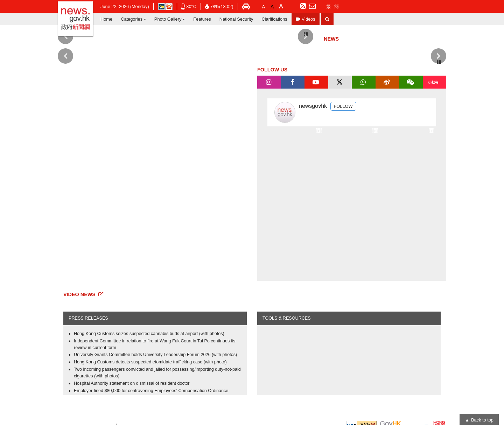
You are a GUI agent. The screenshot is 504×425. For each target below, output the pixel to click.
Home (106, 19)
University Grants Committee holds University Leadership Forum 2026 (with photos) (155, 355)
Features (202, 19)
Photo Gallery (168, 19)
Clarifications (274, 19)
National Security (236, 19)
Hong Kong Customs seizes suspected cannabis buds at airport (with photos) (149, 334)
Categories (132, 19)
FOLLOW (343, 106)
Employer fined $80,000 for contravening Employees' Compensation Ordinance (151, 391)
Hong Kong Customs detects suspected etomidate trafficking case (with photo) (150, 362)
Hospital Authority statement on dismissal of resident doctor (132, 383)
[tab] (269, 82)
